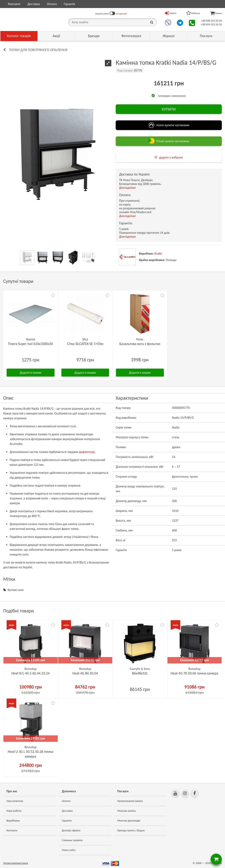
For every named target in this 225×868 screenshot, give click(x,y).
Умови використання (16, 863)
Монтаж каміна (127, 811)
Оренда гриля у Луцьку (131, 830)
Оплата (52, 4)
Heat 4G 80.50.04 (85, 673)
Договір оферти (71, 830)
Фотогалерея (131, 36)
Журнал (169, 36)
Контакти (14, 4)
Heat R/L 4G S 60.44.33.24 (31, 673)
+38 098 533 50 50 (211, 21)
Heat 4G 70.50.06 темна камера (194, 673)
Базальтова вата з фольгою (140, 344)
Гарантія (69, 4)
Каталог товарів (19, 36)
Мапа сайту (69, 850)
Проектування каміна (130, 801)
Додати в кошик (30, 373)
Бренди (94, 36)
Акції (56, 36)
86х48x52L (140, 673)
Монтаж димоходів (129, 821)
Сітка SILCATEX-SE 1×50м (85, 344)
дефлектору (87, 452)
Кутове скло (16, 590)
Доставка (34, 4)
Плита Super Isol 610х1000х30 (31, 344)
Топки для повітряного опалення (38, 50)
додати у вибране (171, 157)
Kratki (158, 254)
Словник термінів (72, 840)
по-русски (121, 14)
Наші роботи (14, 811)
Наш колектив (15, 801)
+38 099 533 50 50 (211, 25)
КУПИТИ (169, 109)
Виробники (13, 821)
